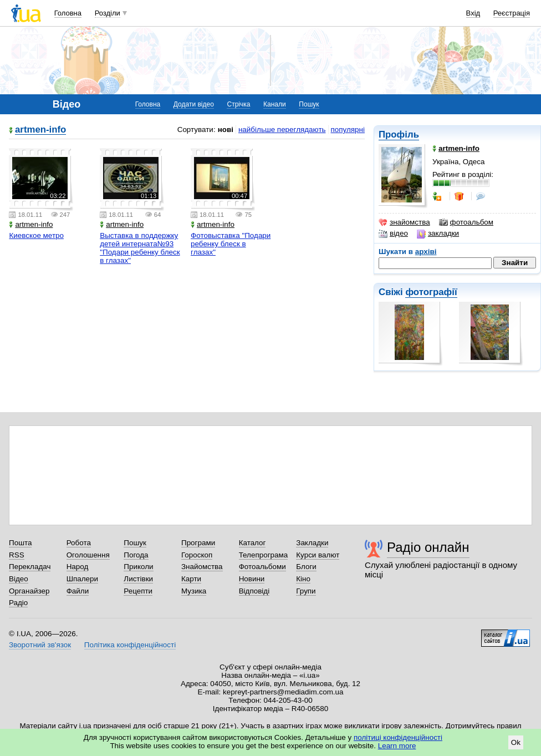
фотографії (431, 292)
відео (393, 234)
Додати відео (194, 104)
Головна (68, 13)
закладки (438, 234)
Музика (194, 591)
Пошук (309, 104)
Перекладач (30, 567)
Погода (136, 555)
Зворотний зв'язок (40, 645)
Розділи (108, 13)
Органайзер (29, 591)
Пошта (20, 543)
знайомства (404, 222)
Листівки (138, 579)
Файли (78, 591)
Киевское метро (36, 235)
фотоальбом (466, 222)
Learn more (397, 746)
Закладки (312, 543)
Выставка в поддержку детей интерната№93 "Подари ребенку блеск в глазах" (140, 248)
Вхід (473, 13)
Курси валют (318, 555)
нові (226, 130)
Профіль (399, 135)
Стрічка (238, 104)
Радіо (18, 603)
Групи (306, 591)
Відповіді (254, 591)
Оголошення (88, 555)
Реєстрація (512, 13)
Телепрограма (264, 555)
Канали (275, 104)
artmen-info (40, 130)
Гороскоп (197, 555)
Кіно (303, 579)
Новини (252, 579)
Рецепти (138, 591)
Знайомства (202, 567)
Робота (79, 543)
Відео (19, 579)
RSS (17, 555)
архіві (426, 252)
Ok (516, 742)
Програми (198, 543)
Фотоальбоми (262, 567)
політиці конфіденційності (398, 737)
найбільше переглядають (282, 130)
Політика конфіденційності (130, 645)
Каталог (252, 543)
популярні (348, 130)
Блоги (306, 567)
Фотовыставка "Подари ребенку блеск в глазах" (231, 244)
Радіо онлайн (428, 547)
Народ (78, 567)
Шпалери (82, 579)
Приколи (138, 567)
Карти (191, 579)
